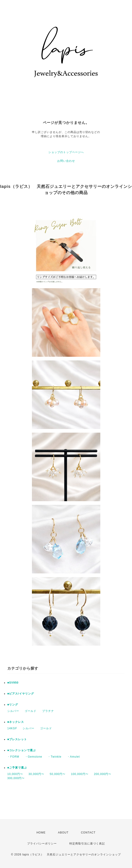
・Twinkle (54, 757)
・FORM (13, 757)
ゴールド (31, 711)
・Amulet (73, 757)
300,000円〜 (16, 778)
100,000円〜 (80, 774)
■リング (13, 705)
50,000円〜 (58, 774)
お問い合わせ (66, 161)
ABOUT (63, 833)
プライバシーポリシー (42, 844)
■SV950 (13, 683)
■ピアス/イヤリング (21, 694)
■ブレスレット (17, 739)
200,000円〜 (103, 774)
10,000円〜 (15, 774)
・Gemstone (34, 757)
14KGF (12, 728)
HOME (41, 833)
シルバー (13, 711)
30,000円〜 (36, 774)
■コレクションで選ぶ (22, 750)
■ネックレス (16, 722)
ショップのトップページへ (66, 152)
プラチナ (48, 711)
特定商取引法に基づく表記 (87, 844)
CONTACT (88, 833)
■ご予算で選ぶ (17, 768)
